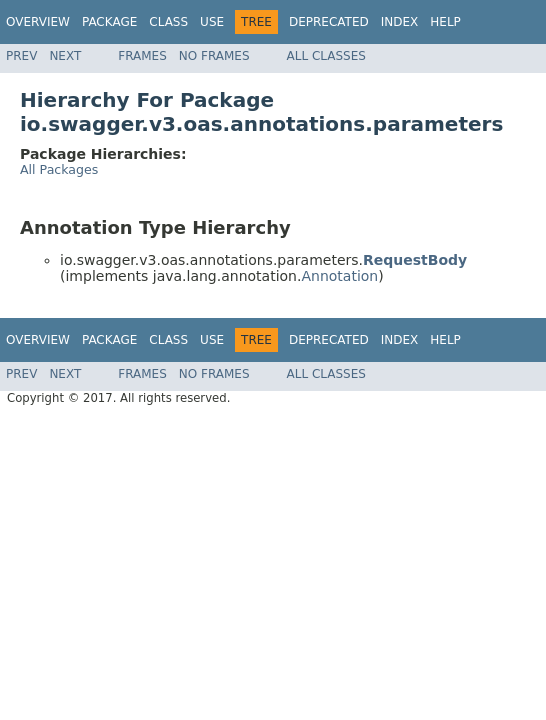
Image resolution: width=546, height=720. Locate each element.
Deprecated (329, 22)
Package (109, 22)
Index (400, 22)
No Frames (214, 56)
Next (65, 56)
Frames (142, 56)
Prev (21, 56)
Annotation (339, 276)
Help (445, 22)
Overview (38, 22)
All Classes (326, 56)
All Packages (59, 169)
